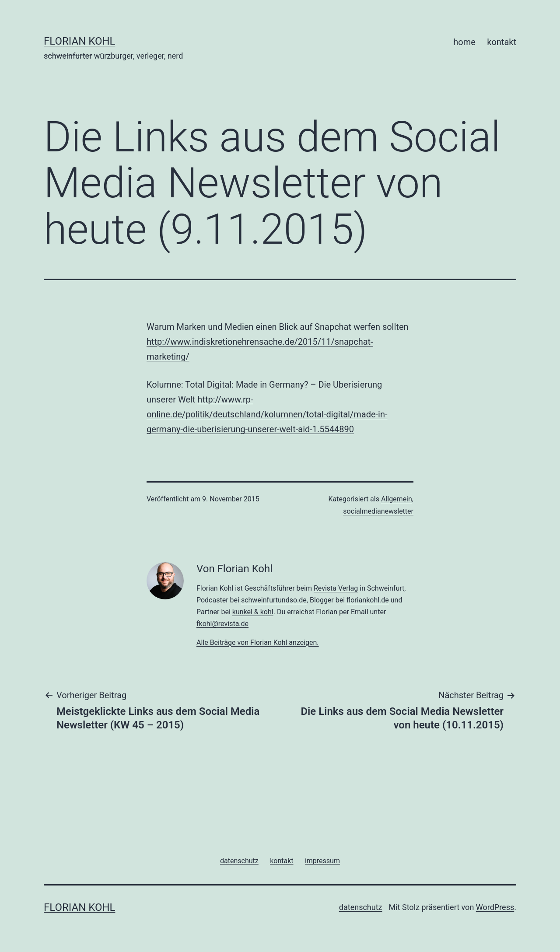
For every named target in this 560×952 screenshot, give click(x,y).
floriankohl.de (368, 600)
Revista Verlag (336, 588)
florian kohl (79, 41)
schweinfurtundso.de (274, 600)
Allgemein (397, 499)
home (464, 42)
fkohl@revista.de (222, 624)
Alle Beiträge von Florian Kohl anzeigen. (258, 642)
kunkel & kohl (253, 612)
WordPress (495, 907)
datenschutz (361, 907)
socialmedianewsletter (378, 511)
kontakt (502, 42)
